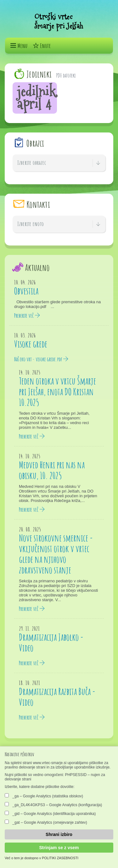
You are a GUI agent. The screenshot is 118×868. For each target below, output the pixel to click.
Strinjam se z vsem (59, 848)
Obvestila (26, 291)
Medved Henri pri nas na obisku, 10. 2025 (52, 470)
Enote (42, 46)
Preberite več (27, 315)
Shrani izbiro (59, 834)
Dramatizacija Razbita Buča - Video (57, 697)
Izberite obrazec (59, 163)
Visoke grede (31, 344)
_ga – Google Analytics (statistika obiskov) (44, 796)
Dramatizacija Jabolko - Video (51, 642)
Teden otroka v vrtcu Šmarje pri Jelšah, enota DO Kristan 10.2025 (57, 392)
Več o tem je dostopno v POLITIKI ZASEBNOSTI (42, 858)
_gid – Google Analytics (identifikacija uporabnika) (50, 813)
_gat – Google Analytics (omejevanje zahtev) (46, 822)
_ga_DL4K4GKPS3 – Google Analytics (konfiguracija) (53, 805)
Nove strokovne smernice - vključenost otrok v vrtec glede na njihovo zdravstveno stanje (56, 554)
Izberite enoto (59, 224)
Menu (19, 46)
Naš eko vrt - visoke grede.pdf (41, 359)
